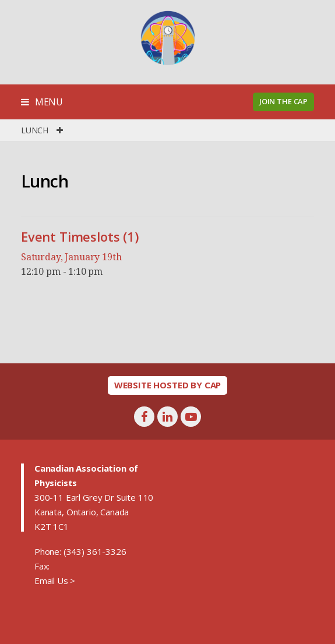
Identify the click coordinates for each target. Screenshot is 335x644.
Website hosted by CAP (168, 385)
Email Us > (55, 581)
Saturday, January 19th (71, 257)
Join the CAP (283, 101)
